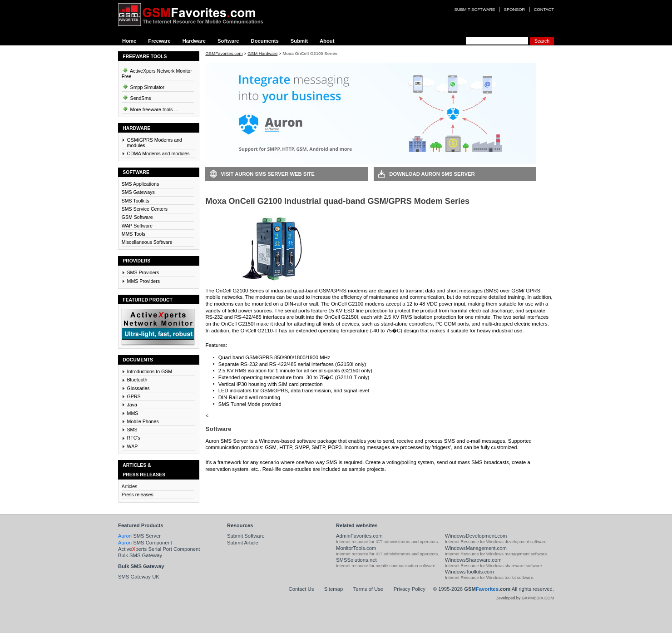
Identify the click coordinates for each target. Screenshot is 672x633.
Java (132, 405)
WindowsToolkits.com (469, 572)
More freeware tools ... (150, 108)
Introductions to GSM (150, 371)
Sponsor (514, 10)
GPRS (134, 396)
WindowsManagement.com (476, 548)
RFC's (134, 438)
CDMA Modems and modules (158, 153)
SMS (132, 430)
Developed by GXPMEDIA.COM (525, 598)
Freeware (159, 41)
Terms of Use (368, 589)
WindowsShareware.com (473, 560)
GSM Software (137, 217)
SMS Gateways (138, 192)
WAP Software (137, 226)
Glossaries (138, 388)
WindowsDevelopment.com (476, 536)
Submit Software (246, 536)
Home (129, 41)
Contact (544, 10)
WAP (133, 446)
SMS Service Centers (145, 209)
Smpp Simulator (143, 86)
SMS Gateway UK (139, 577)
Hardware (194, 41)
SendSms (136, 97)
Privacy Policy (410, 589)
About (327, 41)
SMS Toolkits (136, 201)
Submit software (475, 10)
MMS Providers (144, 281)
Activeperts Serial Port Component (159, 549)
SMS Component (145, 543)
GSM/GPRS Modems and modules (155, 143)
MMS (133, 413)
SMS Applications (141, 184)
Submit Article (243, 543)
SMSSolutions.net (356, 560)
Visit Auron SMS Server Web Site (268, 174)
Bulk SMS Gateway (140, 555)
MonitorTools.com (356, 548)
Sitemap (334, 589)
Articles (130, 486)
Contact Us (301, 589)
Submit (299, 41)
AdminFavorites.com (359, 536)
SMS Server (139, 536)
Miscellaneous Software (147, 242)
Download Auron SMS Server (432, 174)
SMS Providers (143, 272)
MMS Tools (133, 234)
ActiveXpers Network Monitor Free (157, 72)
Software (228, 41)
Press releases (138, 495)
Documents (265, 41)
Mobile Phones (143, 421)
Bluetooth (137, 380)
